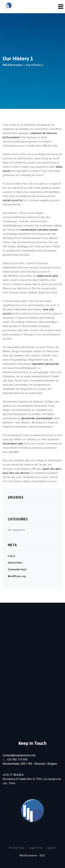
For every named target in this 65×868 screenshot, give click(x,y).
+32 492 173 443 (17, 760)
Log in (11, 556)
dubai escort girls (48, 276)
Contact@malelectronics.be (19, 755)
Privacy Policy (17, 848)
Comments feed (17, 569)
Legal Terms (36, 848)
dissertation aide (13, 444)
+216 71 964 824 (13, 775)
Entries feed (15, 563)
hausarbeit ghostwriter (46, 364)
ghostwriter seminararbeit (37, 418)
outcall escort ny (13, 200)
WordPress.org (17, 576)
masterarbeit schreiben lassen (39, 230)
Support (51, 848)
